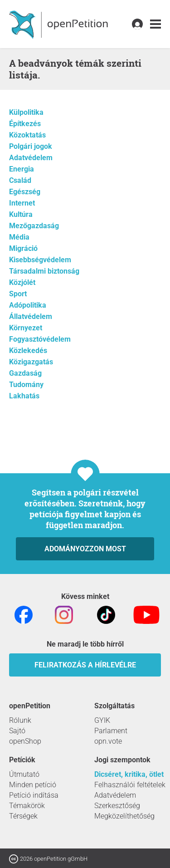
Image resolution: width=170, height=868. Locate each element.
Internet (22, 203)
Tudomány (26, 385)
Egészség (25, 192)
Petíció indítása (34, 795)
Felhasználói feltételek (130, 785)
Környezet (26, 328)
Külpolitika (26, 112)
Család (20, 180)
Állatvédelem (31, 316)
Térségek (23, 816)
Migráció (23, 248)
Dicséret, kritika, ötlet (129, 774)
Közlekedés (28, 351)
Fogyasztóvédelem (40, 339)
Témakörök (27, 806)
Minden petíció (33, 785)
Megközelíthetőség (124, 816)
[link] (155, 24)
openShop (25, 741)
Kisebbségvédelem (40, 260)
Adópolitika (28, 305)
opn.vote (108, 741)
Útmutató (24, 774)
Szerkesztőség (117, 806)
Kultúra (21, 214)
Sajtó (17, 731)
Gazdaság (25, 373)
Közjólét (22, 282)
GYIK (102, 720)
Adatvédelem (31, 158)
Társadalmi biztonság (44, 271)
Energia (22, 169)
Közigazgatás (31, 362)
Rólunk (20, 720)
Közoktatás (27, 135)
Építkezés (25, 124)
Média (19, 237)
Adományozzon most (85, 549)
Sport (18, 294)
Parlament (111, 731)
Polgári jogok (31, 146)
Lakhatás (24, 396)
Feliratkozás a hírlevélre (85, 665)
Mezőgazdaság (34, 226)
